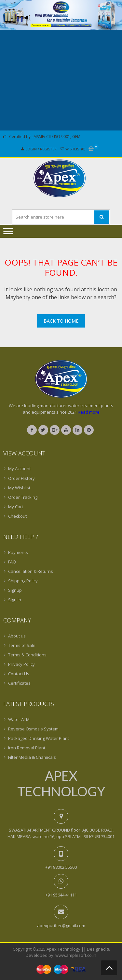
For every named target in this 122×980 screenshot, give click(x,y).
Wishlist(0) (75, 149)
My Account (19, 468)
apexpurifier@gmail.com (61, 926)
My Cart (16, 507)
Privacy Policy (21, 664)
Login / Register (41, 149)
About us (17, 636)
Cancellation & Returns (31, 571)
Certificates (19, 683)
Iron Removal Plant (27, 748)
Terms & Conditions (27, 655)
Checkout (17, 516)
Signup (15, 590)
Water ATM (19, 719)
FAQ (12, 562)
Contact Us (19, 674)
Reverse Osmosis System (33, 729)
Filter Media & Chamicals (32, 757)
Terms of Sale (22, 645)
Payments (18, 552)
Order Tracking (23, 497)
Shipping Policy (23, 581)
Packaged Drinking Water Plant (39, 738)
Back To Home (61, 321)
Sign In (15, 600)
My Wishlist (19, 488)
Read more (89, 412)
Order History (21, 478)
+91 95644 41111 (61, 895)
